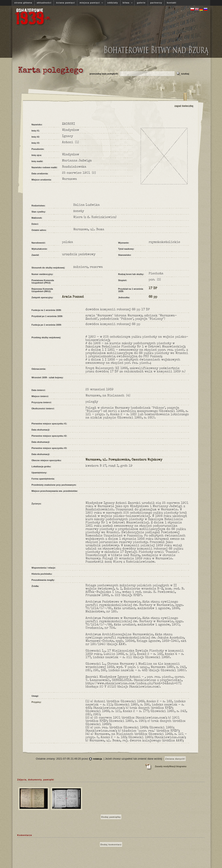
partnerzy (156, 3)
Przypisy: (37, 702)
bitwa (127, 3)
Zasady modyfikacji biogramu (171, 766)
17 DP (153, 288)
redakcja (98, 759)
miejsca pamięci (90, 3)
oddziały (113, 3)
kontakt (171, 3)
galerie (141, 3)
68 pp (153, 297)
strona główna (23, 3)
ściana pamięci (65, 3)
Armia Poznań (73, 297)
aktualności (44, 3)
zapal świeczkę (184, 106)
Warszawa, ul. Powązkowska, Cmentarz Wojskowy (124, 460)
